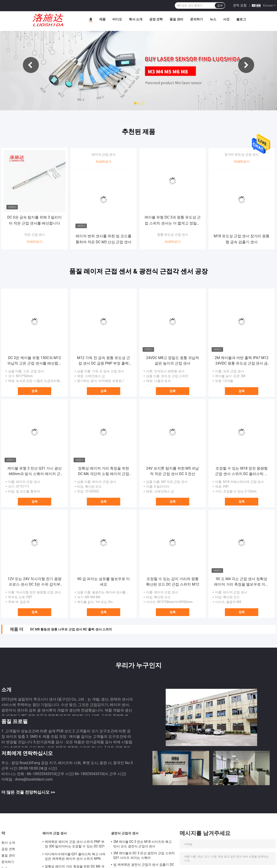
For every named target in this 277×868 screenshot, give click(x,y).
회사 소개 (136, 19)
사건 (226, 19)
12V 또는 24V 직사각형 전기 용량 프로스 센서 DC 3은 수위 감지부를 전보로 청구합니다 (35, 582)
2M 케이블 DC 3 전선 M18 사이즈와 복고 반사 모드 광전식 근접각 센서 (142, 844)
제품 (102, 19)
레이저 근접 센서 (104, 154)
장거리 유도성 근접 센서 (242, 154)
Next (246, 65)
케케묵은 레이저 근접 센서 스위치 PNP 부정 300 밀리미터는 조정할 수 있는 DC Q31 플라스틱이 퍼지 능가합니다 (75, 845)
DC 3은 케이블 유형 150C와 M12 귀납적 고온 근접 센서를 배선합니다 (35, 361)
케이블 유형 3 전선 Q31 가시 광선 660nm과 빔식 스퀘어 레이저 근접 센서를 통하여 (35, 471)
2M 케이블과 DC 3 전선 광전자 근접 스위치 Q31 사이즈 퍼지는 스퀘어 (144, 855)
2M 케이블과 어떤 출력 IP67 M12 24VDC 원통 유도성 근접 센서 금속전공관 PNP (241, 361)
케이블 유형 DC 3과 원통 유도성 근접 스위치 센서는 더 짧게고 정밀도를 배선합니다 (173, 221)
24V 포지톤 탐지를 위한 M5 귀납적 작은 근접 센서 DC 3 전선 (173, 471)
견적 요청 (240, 5)
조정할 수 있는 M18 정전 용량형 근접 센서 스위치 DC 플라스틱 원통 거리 (242, 471)
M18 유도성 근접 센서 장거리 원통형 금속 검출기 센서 (242, 239)
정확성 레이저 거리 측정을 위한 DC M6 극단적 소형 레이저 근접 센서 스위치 (104, 471)
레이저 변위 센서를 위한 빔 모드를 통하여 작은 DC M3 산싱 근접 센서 (104, 239)
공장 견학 (156, 19)
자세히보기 (35, 242)
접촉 (35, 391)
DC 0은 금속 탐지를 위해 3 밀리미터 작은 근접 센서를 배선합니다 (35, 220)
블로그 (241, 19)
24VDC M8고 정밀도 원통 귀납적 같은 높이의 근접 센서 (173, 361)
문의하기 (197, 19)
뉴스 (213, 19)
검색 (220, 5)
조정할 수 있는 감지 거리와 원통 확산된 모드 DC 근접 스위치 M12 (173, 582)
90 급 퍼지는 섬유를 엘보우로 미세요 (104, 582)
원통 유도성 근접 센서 (173, 235)
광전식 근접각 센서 (125, 833)
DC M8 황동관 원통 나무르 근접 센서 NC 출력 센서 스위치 (71, 629)
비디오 (117, 19)
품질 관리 (176, 19)
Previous (31, 65)
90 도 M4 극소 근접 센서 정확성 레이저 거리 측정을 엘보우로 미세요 (242, 582)
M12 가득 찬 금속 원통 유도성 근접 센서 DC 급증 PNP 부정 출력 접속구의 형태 (104, 361)
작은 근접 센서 (35, 235)
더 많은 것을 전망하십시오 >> (28, 792)
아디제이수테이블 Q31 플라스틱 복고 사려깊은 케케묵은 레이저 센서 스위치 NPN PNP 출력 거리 (75, 857)
